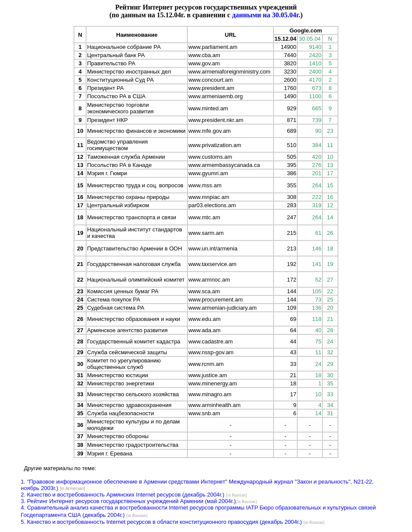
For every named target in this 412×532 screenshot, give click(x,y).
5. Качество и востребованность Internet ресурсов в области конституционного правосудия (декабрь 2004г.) (161, 522)
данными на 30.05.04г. (266, 15)
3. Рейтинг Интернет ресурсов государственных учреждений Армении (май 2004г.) (128, 501)
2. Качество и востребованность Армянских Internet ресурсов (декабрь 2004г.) (122, 495)
